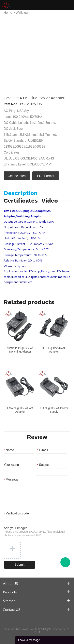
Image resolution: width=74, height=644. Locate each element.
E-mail (43, 450)
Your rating (11, 465)
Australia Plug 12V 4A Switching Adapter (20, 350)
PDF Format (46, 176)
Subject (43, 465)
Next (65, 53)
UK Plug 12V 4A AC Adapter (54, 350)
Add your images (34, 532)
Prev (9, 53)
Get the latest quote (17, 177)
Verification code (16, 513)
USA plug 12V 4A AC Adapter (20, 410)
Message (11, 479)
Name (9, 450)
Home (8, 13)
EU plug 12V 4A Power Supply (54, 410)
